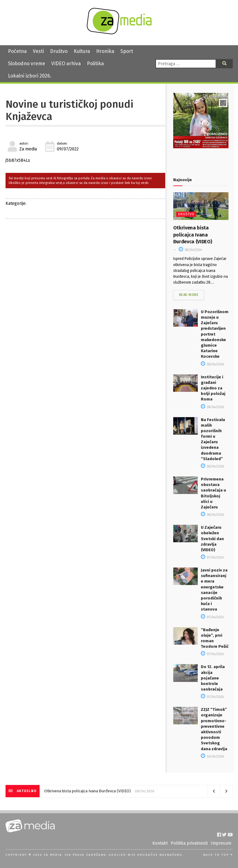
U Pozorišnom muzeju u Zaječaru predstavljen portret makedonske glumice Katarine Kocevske (215, 334)
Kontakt (160, 843)
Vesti (38, 51)
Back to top (218, 855)
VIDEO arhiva (66, 64)
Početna (17, 51)
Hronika (105, 51)
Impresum (221, 843)
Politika (95, 64)
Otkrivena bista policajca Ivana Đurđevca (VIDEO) (193, 235)
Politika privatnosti (189, 843)
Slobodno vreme (27, 64)
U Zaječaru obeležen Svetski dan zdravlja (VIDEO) (212, 539)
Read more (189, 295)
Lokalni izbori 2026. (30, 76)
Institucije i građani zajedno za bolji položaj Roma (213, 388)
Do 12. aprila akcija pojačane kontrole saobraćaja (213, 678)
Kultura (82, 51)
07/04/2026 (212, 558)
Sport (127, 51)
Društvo (59, 51)
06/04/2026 (212, 757)
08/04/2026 (190, 250)
